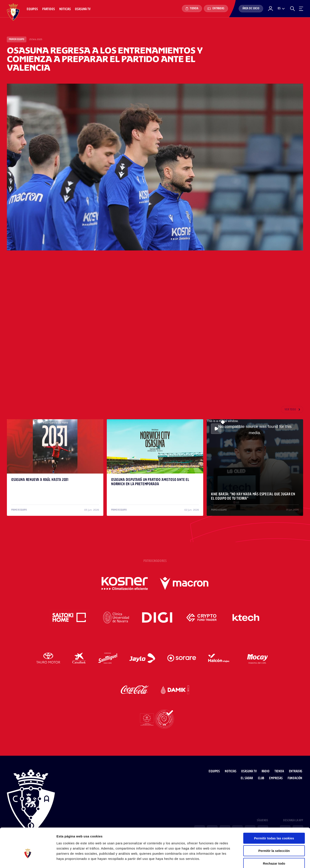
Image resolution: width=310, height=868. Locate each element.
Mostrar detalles (231, 859)
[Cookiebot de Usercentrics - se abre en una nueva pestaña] (28, 860)
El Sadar (248, 774)
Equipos (32, 9)
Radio (266, 767)
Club (262, 774)
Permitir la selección (274, 828)
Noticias (65, 9)
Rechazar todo (274, 841)
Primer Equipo (17, 39)
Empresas (277, 774)
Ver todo (290, 410)
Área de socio (251, 9)
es (279, 9)
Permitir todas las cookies (274, 815)
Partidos (49, 9)
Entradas (216, 9)
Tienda (192, 9)
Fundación (296, 774)
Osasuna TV (83, 9)
